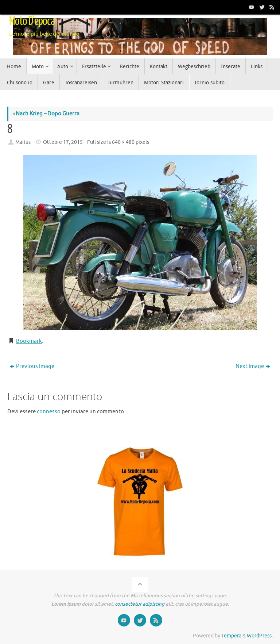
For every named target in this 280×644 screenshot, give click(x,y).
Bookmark (29, 341)
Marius (23, 142)
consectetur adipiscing (140, 604)
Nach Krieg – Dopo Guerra (46, 114)
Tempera (231, 636)
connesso (49, 412)
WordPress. (260, 636)
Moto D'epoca (32, 21)
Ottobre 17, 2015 (63, 142)
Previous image (32, 366)
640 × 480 (123, 142)
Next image (253, 366)
